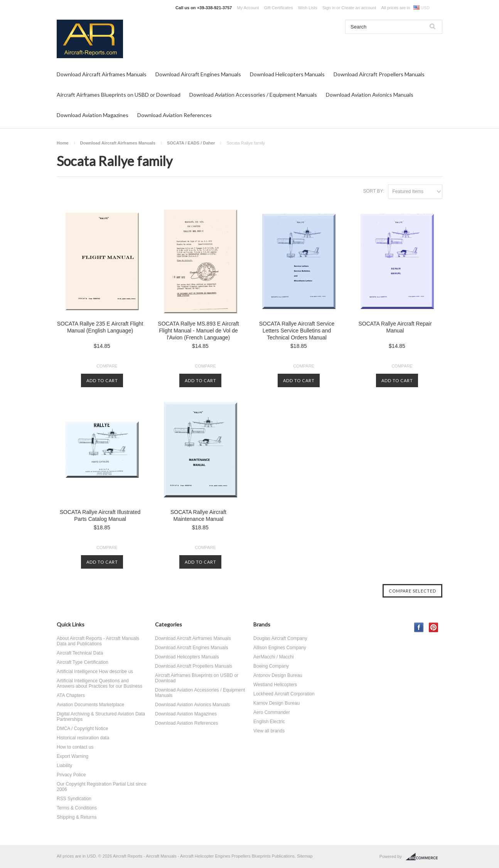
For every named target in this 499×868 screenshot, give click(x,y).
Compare (107, 366)
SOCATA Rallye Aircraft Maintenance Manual (198, 515)
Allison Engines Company (280, 648)
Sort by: (373, 191)
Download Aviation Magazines (93, 115)
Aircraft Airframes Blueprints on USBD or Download (119, 95)
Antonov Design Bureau (278, 675)
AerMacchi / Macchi (274, 657)
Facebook (419, 627)
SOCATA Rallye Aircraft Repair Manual (395, 327)
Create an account (359, 8)
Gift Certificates (278, 8)
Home (63, 143)
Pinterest (434, 627)
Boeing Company (271, 666)
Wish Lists (308, 8)
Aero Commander (272, 712)
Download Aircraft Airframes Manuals (102, 74)
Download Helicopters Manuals (287, 74)
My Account (248, 8)
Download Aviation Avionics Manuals (370, 95)
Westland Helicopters (275, 685)
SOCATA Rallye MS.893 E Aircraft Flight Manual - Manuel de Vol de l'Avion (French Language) (198, 331)
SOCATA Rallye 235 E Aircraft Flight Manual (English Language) (100, 327)
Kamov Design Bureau (276, 703)
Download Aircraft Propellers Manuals (379, 74)
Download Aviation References (174, 115)
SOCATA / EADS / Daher (191, 143)
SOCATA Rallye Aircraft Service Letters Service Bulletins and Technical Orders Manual (297, 331)
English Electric (269, 722)
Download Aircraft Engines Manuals (198, 74)
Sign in (329, 8)
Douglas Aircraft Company (280, 638)
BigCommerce (424, 857)
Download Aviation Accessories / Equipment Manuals (253, 95)
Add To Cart (102, 380)
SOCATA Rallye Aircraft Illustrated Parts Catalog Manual (100, 515)
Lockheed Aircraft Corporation (284, 694)
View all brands (269, 731)
